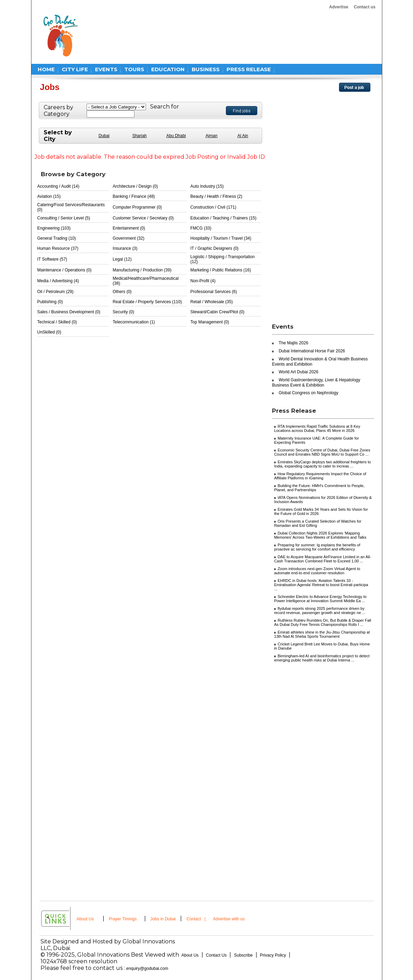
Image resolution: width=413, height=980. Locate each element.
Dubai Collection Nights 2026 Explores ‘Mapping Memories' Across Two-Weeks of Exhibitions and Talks (320, 535)
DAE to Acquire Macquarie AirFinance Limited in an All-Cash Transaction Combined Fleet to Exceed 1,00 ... (323, 559)
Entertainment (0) (129, 228)
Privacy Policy (273, 955)
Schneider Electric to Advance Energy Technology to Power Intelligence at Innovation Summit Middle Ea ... (320, 599)
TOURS (134, 69)
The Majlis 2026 (293, 343)
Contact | (197, 919)
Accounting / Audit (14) (58, 186)
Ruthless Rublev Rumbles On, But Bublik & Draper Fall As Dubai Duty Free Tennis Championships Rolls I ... (323, 622)
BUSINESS (206, 69)
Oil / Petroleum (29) (56, 292)
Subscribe (243, 955)
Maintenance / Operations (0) (64, 270)
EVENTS (106, 69)
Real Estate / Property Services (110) (147, 302)
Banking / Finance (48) (134, 196)
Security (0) (123, 312)
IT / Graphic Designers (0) (214, 248)
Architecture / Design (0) (135, 186)
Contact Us (216, 955)
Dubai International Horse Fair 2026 (312, 351)
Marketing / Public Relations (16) (220, 270)
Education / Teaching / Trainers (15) (223, 218)
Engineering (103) (54, 228)
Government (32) (129, 238)
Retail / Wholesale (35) (211, 302)
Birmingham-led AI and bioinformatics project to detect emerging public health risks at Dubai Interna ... (322, 658)
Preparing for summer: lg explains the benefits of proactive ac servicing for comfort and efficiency (317, 547)
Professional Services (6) (213, 292)
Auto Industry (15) (207, 186)
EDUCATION (168, 69)
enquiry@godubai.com (147, 968)
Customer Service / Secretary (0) (143, 218)
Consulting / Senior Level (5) (64, 218)
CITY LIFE (75, 69)
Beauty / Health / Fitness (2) (216, 196)
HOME (46, 69)
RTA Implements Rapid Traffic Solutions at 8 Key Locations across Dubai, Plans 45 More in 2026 (317, 428)
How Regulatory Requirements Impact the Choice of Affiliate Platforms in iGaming (320, 476)
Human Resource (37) (58, 248)
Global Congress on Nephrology (308, 393)
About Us (85, 919)
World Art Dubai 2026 (298, 372)
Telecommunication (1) (134, 322)
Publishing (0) (50, 302)
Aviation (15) (49, 196)
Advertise (339, 7)
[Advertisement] (218, 36)
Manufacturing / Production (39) (142, 270)
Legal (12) (122, 259)
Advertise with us (229, 919)
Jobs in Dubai (163, 919)
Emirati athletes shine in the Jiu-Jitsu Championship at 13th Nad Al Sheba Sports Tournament (322, 634)
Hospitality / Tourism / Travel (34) (221, 238)
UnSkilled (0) (49, 332)
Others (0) (122, 292)
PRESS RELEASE (249, 69)
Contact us (364, 7)
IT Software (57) (52, 259)
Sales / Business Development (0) (69, 312)
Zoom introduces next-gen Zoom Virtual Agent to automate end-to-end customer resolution (317, 571)
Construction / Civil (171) (213, 207)
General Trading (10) (57, 238)
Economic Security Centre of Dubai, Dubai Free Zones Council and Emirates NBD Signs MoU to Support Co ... (322, 452)
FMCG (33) (201, 228)
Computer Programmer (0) (137, 207)
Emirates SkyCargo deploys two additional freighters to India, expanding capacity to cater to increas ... (322, 464)
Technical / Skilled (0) (57, 322)
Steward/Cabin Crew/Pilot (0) (217, 312)
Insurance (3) (125, 248)
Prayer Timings (123, 919)
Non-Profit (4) (203, 281)
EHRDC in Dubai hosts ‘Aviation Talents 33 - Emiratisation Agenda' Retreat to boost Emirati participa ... (321, 585)
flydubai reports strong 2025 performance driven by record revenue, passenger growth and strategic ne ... (320, 611)
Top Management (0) (210, 322)
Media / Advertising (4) (58, 281)
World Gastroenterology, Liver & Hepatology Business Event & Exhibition (316, 383)
